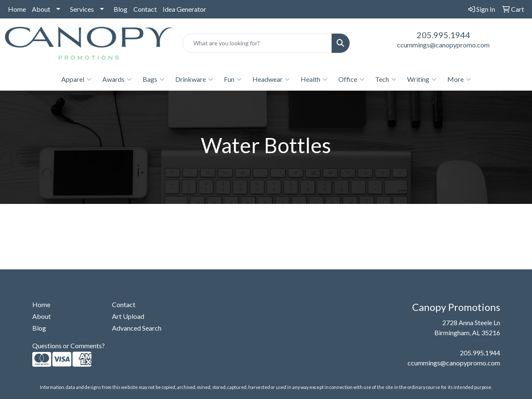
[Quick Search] (257, 43)
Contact (145, 9)
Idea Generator (184, 9)
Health (314, 79)
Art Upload (128, 316)
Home (17, 9)
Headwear (271, 79)
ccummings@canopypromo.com (443, 45)
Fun (233, 79)
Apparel (76, 79)
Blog (121, 9)
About (41, 9)
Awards (117, 79)
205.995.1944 (444, 35)
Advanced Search (137, 328)
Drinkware (194, 79)
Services (82, 9)
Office (351, 79)
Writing (422, 79)
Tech (386, 79)
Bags (153, 79)
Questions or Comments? (69, 346)
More (459, 79)
